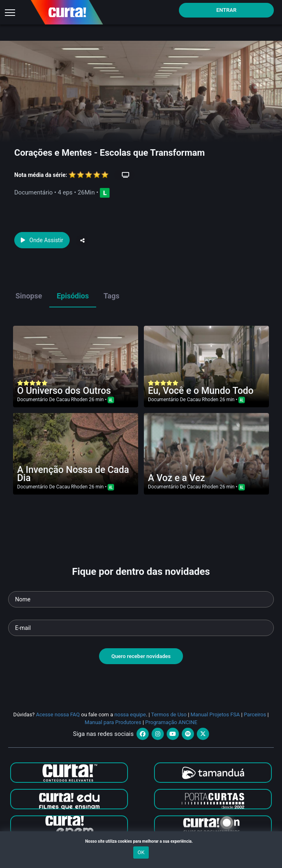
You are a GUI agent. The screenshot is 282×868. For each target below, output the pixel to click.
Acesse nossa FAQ (58, 714)
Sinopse (29, 296)
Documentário (32, 400)
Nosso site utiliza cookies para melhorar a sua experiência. (141, 841)
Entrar (227, 10)
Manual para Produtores (113, 722)
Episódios (73, 296)
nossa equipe (130, 714)
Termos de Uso (169, 714)
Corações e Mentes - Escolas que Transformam (110, 153)
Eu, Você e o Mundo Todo (201, 391)
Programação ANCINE (171, 722)
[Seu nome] (141, 599)
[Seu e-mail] (141, 628)
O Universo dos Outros (64, 391)
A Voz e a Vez (176, 478)
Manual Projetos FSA (215, 714)
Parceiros (255, 714)
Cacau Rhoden (72, 400)
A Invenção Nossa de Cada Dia (73, 474)
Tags (111, 296)
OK (141, 852)
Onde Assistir (42, 240)
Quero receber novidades (141, 656)
